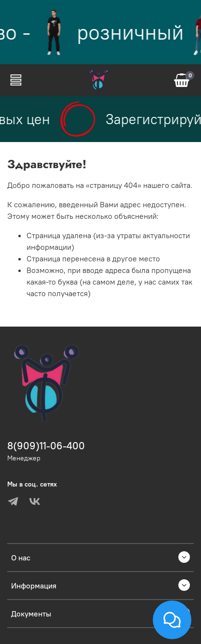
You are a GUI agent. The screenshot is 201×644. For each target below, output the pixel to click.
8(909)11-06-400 (46, 446)
